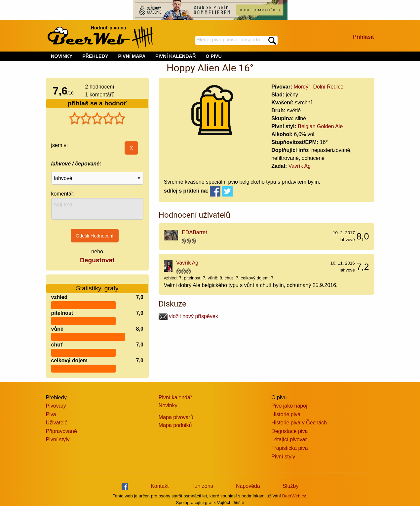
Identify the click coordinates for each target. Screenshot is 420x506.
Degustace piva (289, 431)
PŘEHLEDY (95, 56)
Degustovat (97, 260)
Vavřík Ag (300, 166)
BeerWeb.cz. (295, 496)
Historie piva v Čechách (299, 423)
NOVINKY (62, 56)
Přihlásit (363, 37)
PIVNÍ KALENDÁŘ (175, 56)
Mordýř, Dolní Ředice (319, 87)
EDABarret (194, 232)
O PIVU (214, 56)
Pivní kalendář (175, 398)
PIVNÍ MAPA (132, 56)
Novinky (168, 405)
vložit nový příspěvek (188, 316)
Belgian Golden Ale (320, 126)
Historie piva (286, 414)
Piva (51, 414)
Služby (290, 486)
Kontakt (160, 486)
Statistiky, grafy (97, 284)
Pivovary (56, 406)
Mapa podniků (175, 425)
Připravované (61, 431)
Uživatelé (57, 423)
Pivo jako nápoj (289, 406)
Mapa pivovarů (176, 417)
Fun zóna (202, 486)
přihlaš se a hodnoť (97, 103)
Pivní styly (58, 439)
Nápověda (248, 486)
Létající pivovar (289, 439)
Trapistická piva (290, 448)
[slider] (97, 119)
